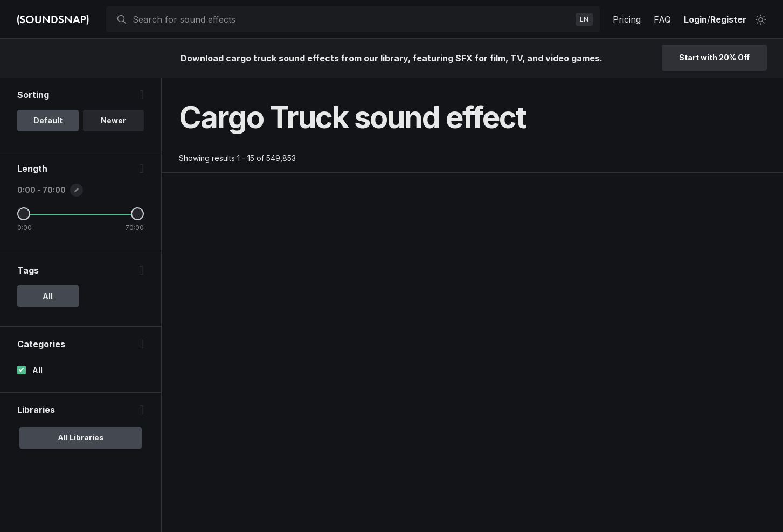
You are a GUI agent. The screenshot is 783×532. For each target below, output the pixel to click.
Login (695, 19)
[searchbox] (352, 19)
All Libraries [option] (81, 437)
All (37, 370)
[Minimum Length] (24, 214)
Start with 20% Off (714, 57)
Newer (113, 120)
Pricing (627, 19)
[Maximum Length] (137, 214)
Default (48, 120)
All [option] (48, 296)
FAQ (662, 19)
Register (728, 19)
